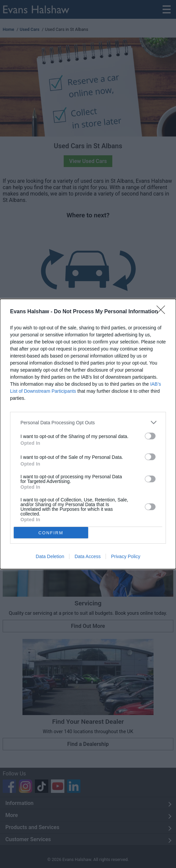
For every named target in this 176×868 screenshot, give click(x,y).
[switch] (150, 436)
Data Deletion (50, 556)
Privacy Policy (126, 556)
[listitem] (88, 422)
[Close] (163, 312)
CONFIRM (51, 532)
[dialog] (88, 434)
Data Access (87, 556)
